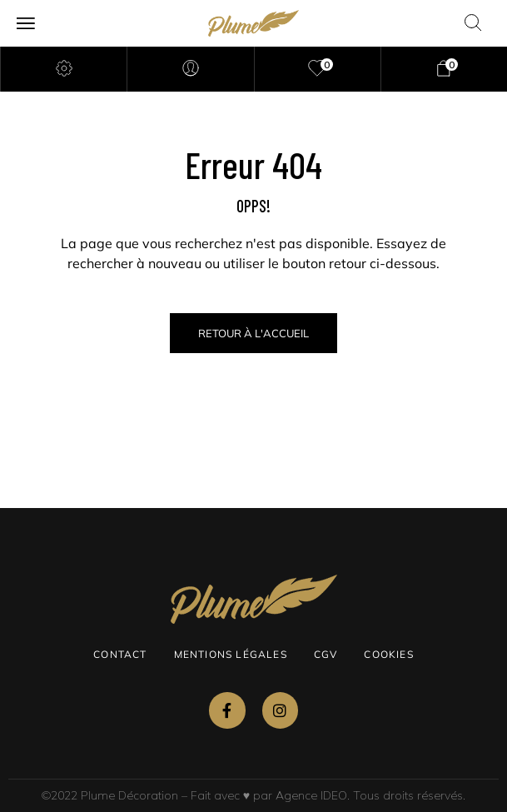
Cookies (388, 654)
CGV (326, 654)
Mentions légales (231, 654)
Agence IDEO (311, 795)
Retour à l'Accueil (253, 333)
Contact (120, 654)
